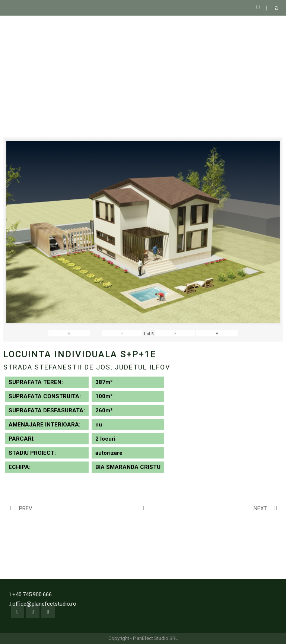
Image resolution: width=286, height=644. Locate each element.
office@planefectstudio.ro (44, 604)
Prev (21, 508)
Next (265, 508)
